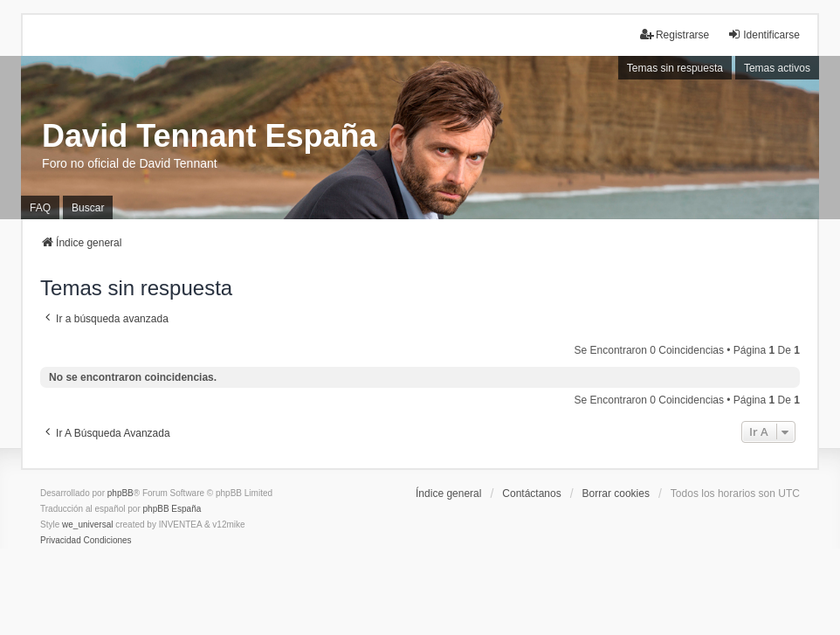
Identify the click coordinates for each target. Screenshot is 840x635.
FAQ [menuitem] (40, 208)
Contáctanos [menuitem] (531, 494)
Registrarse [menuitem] (675, 35)
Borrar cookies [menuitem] (616, 494)
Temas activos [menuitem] (777, 68)
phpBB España (172, 509)
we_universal (87, 525)
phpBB (120, 493)
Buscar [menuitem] (88, 208)
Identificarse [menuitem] (764, 35)
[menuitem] (61, 541)
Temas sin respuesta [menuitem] (675, 68)
